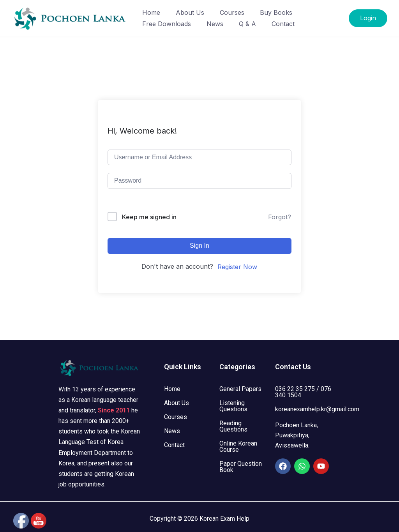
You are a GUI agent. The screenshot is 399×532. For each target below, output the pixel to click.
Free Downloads (167, 24)
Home (151, 12)
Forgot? (280, 217)
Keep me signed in (149, 217)
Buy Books (276, 12)
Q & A (247, 24)
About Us (190, 12)
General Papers (240, 389)
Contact (283, 24)
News (215, 24)
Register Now (237, 267)
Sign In (199, 246)
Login (368, 18)
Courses (232, 12)
